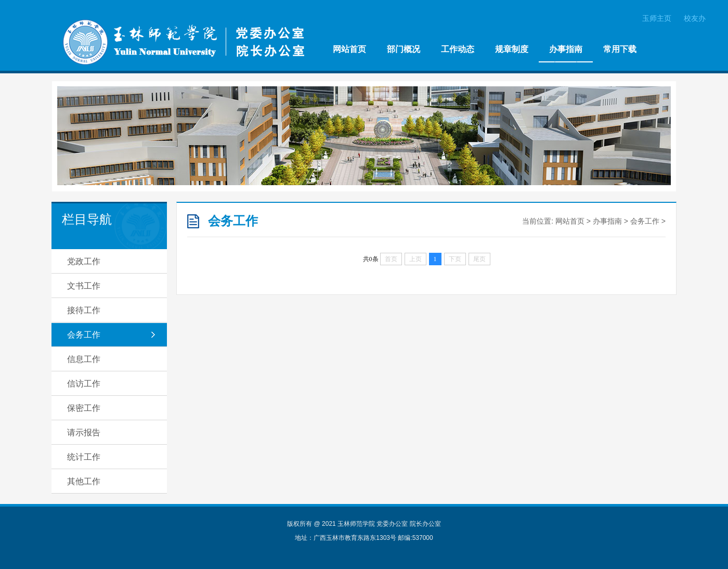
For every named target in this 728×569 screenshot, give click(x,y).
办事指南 (566, 49)
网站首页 (349, 49)
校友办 (695, 18)
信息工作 (84, 359)
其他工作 (84, 481)
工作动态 (458, 49)
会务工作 (84, 335)
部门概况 (404, 49)
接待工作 (84, 310)
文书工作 (84, 286)
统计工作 (84, 457)
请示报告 (84, 432)
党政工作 (84, 261)
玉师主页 (657, 18)
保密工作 (84, 408)
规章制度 (512, 49)
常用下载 (620, 49)
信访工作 (84, 384)
